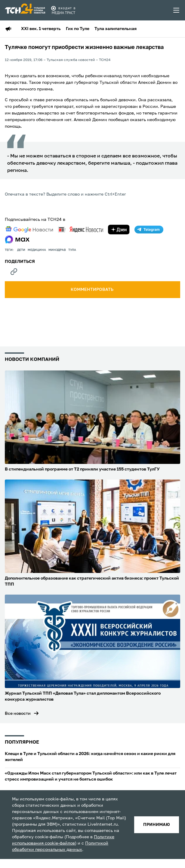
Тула (72, 250)
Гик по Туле (78, 29)
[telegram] (149, 230)
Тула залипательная (116, 29)
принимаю (157, 825)
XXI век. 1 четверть (41, 29)
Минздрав (57, 250)
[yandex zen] (119, 230)
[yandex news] (81, 229)
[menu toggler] (177, 10)
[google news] (29, 230)
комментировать (93, 290)
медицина (37, 250)
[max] (17, 239)
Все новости (18, 714)
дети (21, 250)
